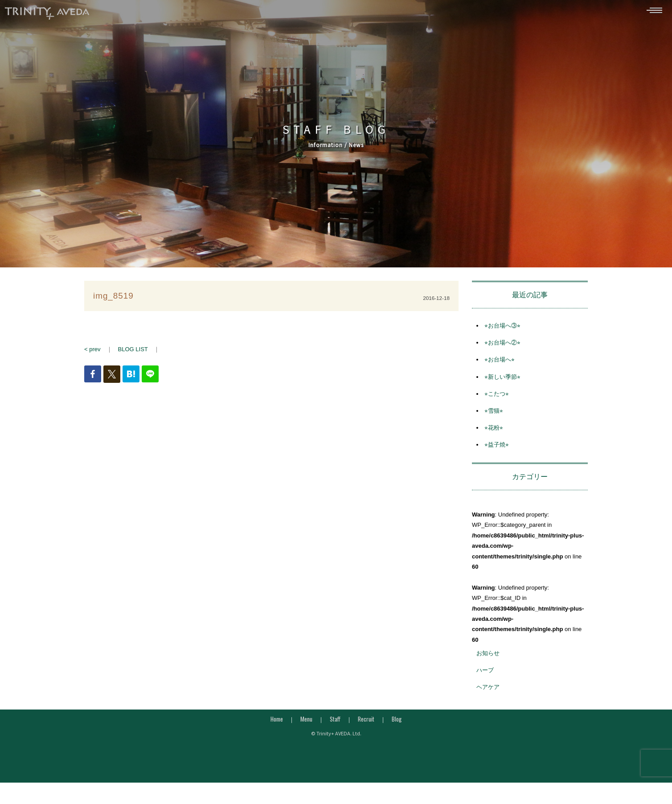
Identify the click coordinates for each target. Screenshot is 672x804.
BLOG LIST (133, 353)
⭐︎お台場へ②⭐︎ (502, 347)
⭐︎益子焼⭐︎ (497, 449)
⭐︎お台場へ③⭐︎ (502, 330)
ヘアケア (488, 691)
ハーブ (485, 674)
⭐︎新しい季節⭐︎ (502, 381)
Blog (397, 723)
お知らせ (488, 657)
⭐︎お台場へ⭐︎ (500, 364)
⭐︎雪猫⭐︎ (494, 415)
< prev (92, 353)
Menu (306, 723)
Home (277, 723)
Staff (335, 723)
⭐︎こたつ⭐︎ (497, 398)
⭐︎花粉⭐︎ (494, 432)
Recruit (366, 723)
